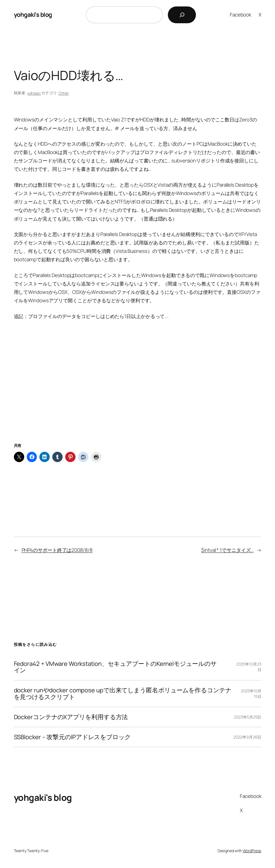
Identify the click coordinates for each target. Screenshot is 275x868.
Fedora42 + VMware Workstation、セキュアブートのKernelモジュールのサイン (115, 667)
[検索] (182, 15)
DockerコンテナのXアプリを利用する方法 (71, 717)
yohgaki (34, 93)
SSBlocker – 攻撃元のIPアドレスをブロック (72, 737)
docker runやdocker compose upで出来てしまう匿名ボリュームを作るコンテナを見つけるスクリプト (123, 694)
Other (64, 93)
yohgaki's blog (33, 15)
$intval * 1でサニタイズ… (227, 550)
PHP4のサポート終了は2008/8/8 (57, 550)
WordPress (252, 851)
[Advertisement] (138, 389)
